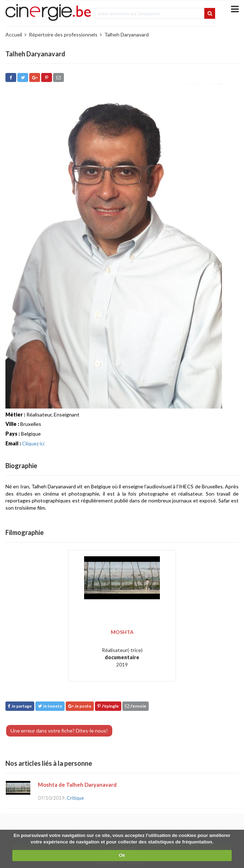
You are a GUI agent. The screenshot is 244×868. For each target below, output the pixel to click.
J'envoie (136, 706)
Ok (122, 855)
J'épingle (108, 706)
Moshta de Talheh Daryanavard (77, 785)
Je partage (20, 706)
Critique (75, 798)
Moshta (122, 632)
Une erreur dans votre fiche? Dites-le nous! (59, 731)
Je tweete (50, 706)
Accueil (14, 34)
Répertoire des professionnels (63, 34)
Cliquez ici (33, 443)
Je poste (80, 706)
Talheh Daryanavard (127, 34)
